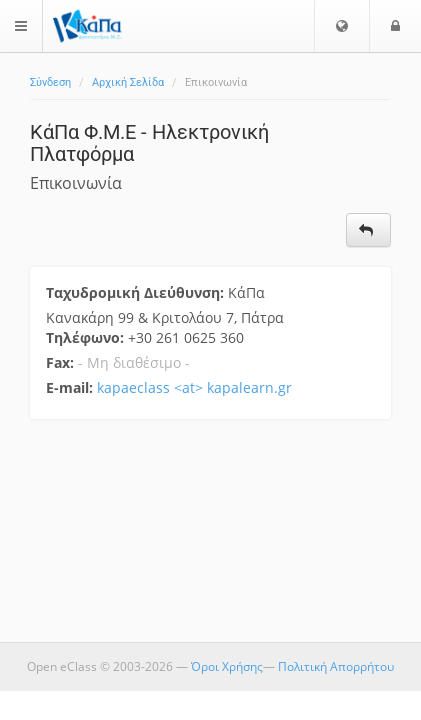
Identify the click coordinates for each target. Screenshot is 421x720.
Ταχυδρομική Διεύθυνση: (137, 292)
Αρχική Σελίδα (128, 82)
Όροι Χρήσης (227, 666)
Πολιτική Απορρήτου (336, 666)
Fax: (60, 362)
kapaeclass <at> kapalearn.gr (194, 387)
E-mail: (69, 387)
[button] (342, 26)
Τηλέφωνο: (87, 337)
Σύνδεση (50, 82)
